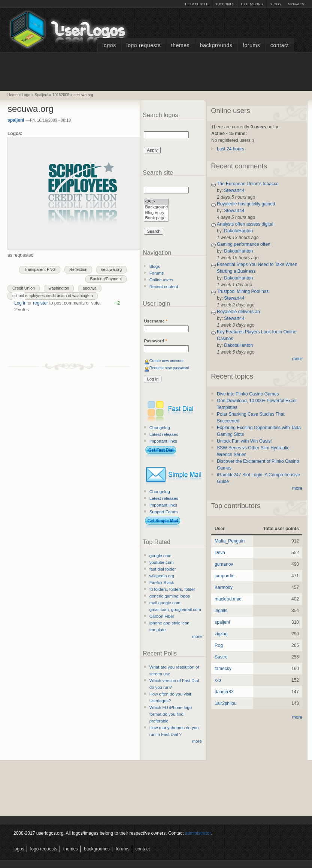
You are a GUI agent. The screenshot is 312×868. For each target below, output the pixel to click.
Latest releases (164, 434)
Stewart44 (234, 190)
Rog (219, 645)
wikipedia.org (162, 576)
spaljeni (16, 120)
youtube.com (162, 562)
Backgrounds (216, 45)
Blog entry (156, 213)
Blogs (275, 4)
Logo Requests (143, 45)
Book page (156, 218)
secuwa (90, 288)
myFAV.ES (296, 4)
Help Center (197, 4)
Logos (109, 45)
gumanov (224, 564)
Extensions (252, 4)
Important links (163, 441)
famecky (223, 669)
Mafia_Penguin (230, 541)
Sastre (221, 657)
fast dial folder (163, 569)
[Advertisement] (156, 71)
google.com (160, 556)
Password (155, 341)
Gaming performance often (244, 244)
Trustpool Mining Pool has (243, 291)
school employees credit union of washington (53, 296)
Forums (251, 45)
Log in (20, 303)
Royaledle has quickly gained (246, 204)
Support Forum (164, 512)
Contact (280, 45)
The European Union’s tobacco (248, 184)
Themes (180, 45)
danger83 (224, 692)
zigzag (221, 634)
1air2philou (226, 703)
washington (59, 288)
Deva (220, 553)
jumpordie (225, 576)
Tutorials (225, 4)
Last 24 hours (231, 149)
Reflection (78, 269)
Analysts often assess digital (245, 224)
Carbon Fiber (162, 616)
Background (156, 207)
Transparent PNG (40, 269)
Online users (161, 280)
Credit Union (24, 288)
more (197, 636)
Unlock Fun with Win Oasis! (244, 441)
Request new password (169, 368)
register (40, 303)
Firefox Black (162, 583)
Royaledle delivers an (238, 312)
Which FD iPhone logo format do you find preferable (171, 714)
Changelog (160, 428)
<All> (156, 202)
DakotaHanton (238, 231)
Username (156, 321)
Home (13, 95)
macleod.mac (228, 599)
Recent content (164, 287)
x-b (218, 680)
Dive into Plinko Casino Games (248, 394)
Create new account (166, 361)
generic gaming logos (170, 596)
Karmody (224, 587)
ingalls (221, 611)
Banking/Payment (106, 279)
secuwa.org (84, 95)
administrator (198, 833)
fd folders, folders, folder (172, 589)
